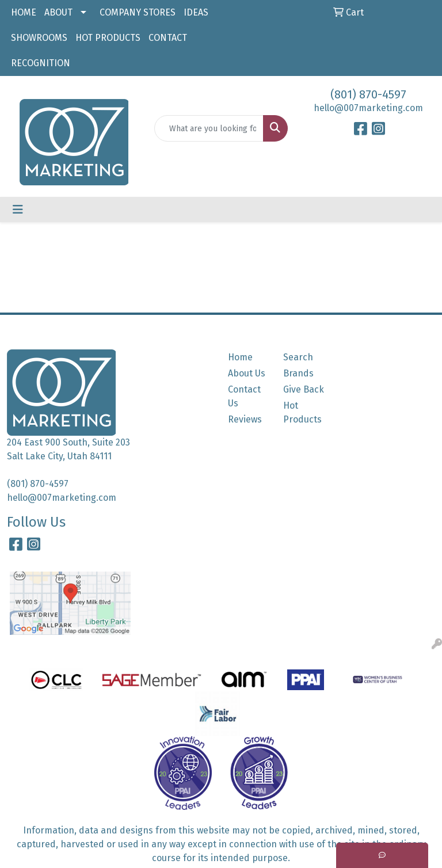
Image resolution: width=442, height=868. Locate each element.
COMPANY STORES (138, 12)
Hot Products (302, 412)
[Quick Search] (209, 128)
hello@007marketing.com (368, 108)
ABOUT (58, 12)
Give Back (304, 389)
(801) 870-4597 (368, 94)
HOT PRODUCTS (108, 38)
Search (298, 357)
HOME (24, 12)
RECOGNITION (41, 63)
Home (240, 357)
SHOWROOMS (39, 38)
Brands (298, 373)
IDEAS (196, 12)
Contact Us (244, 396)
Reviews (245, 419)
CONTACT (168, 38)
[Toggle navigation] (18, 210)
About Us (247, 373)
